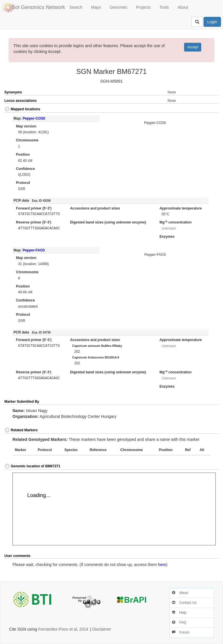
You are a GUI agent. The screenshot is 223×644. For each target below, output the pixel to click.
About (183, 7)
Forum (181, 632)
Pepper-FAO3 (34, 250)
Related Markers (21, 430)
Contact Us (184, 603)
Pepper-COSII (34, 118)
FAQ (179, 622)
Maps (96, 7)
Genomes (119, 7)
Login (212, 22)
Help (179, 613)
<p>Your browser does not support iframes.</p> (114, 509)
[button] (208, 110)
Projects (143, 7)
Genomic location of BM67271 (32, 466)
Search (76, 7)
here (162, 565)
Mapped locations (22, 109)
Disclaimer (102, 629)
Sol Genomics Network (38, 7)
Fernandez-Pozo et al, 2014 (63, 629)
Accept (193, 47)
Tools (164, 7)
